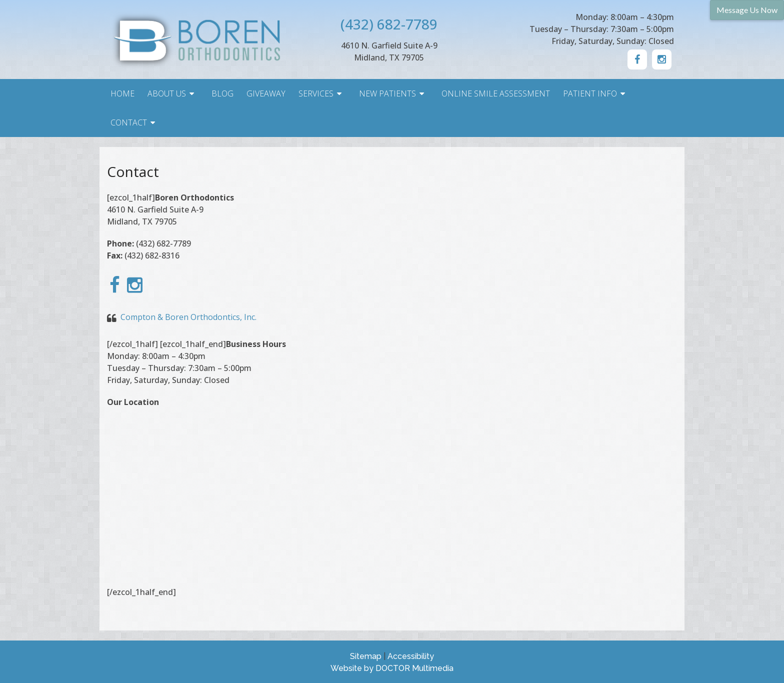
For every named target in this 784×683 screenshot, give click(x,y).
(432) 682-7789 (389, 24)
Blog (222, 93)
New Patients (387, 93)
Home (122, 93)
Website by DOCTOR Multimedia (392, 668)
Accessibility (411, 656)
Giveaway (266, 93)
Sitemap (366, 656)
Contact (129, 122)
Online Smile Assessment (496, 93)
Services (316, 93)
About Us (167, 93)
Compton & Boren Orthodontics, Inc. (188, 317)
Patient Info (590, 93)
